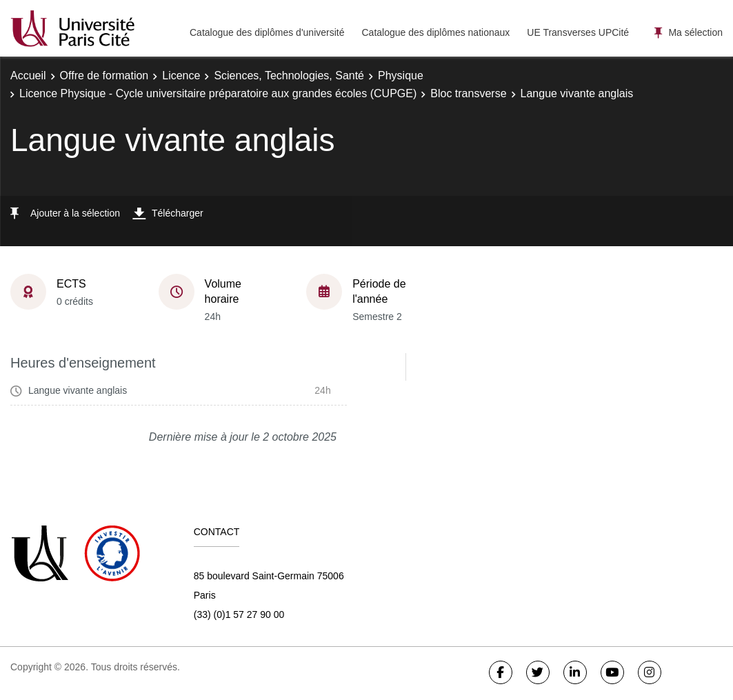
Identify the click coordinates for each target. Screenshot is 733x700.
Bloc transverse (468, 93)
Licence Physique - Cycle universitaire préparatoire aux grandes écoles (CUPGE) (218, 93)
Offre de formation (104, 76)
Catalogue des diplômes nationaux (435, 32)
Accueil (28, 76)
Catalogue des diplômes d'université (267, 32)
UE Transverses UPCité (578, 32)
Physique (401, 76)
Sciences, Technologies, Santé (289, 76)
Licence (181, 76)
